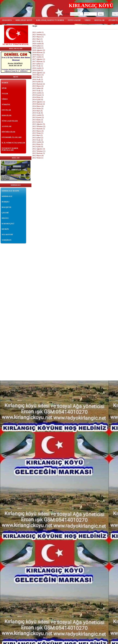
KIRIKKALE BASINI (10, 191)
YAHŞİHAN (7, 240)
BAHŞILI (5, 202)
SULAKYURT (7, 235)
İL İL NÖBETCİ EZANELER (13, 143)
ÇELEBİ (5, 213)
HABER (5, 83)
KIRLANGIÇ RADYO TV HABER (50, 20)
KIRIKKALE (7, 196)
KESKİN (5, 229)
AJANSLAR (7, 126)
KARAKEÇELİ (8, 224)
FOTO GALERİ (74, 20)
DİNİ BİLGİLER (8, 132)
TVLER (5, 94)
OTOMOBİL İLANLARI (12, 137)
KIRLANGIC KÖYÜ (24, 20)
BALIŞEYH (6, 207)
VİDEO (87, 20)
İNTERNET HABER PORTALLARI (10, 149)
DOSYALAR (99, 20)
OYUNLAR (6, 110)
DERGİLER (7, 115)
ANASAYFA (7, 20)
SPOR (4, 88)
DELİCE (5, 218)
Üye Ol (57, 14)
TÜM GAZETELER (10, 121)
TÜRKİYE (6, 105)
